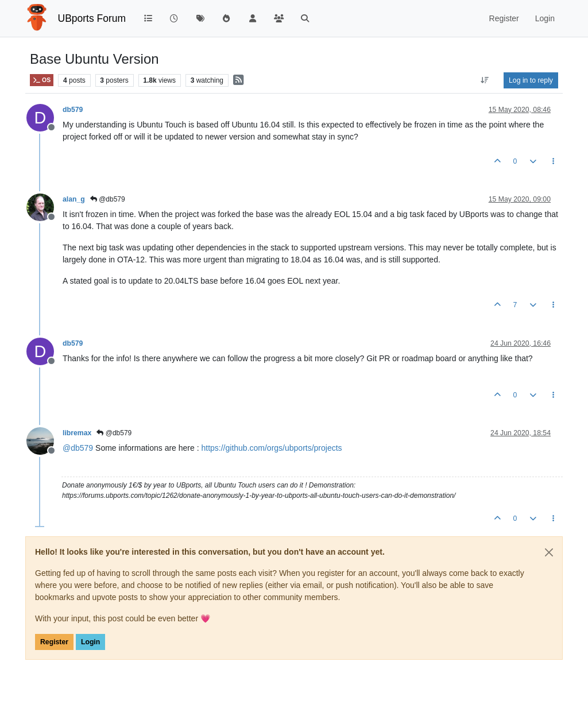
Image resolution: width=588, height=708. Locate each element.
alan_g (74, 199)
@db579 (108, 199)
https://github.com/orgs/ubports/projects (271, 448)
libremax (77, 433)
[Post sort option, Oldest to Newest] (485, 80)
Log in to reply (531, 80)
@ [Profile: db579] (78, 448)
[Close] (549, 552)
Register (54, 642)
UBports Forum (92, 18)
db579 (73, 110)
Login (90, 642)
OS (42, 80)
